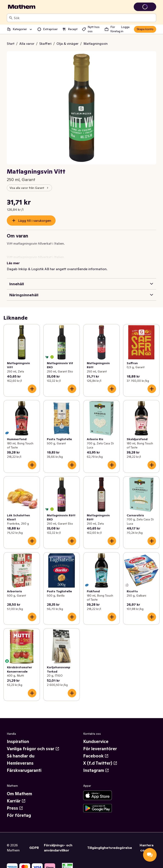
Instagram (96, 765)
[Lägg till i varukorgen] (32, 384)
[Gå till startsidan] (22, 7)
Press (15, 803)
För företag (19, 810)
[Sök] (11, 18)
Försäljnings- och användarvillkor (58, 843)
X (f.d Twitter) (100, 758)
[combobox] (84, 18)
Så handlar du (21, 751)
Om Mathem (19, 789)
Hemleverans (20, 758)
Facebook (96, 751)
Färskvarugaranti (24, 765)
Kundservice (96, 736)
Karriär (16, 796)
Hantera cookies (147, 843)
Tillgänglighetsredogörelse (110, 843)
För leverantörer (100, 744)
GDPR (34, 843)
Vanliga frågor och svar (33, 744)
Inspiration (18, 736)
